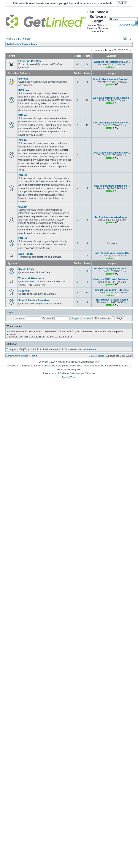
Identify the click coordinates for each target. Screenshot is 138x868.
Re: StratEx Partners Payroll (112, 300)
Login (128, 39)
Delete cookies (97, 356)
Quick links (13, 39)
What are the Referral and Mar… (112, 62)
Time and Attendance (31, 278)
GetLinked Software (19, 73)
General (23, 79)
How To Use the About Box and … (112, 79)
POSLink (24, 90)
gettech (110, 67)
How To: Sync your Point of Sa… (112, 253)
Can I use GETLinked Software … (112, 279)
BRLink (23, 238)
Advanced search (128, 25)
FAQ (26, 39)
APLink (23, 140)
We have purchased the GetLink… (112, 98)
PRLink (23, 115)
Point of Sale (26, 269)
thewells (92, 349)
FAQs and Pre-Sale (30, 61)
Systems (12, 263)
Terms (73, 377)
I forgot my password (82, 318)
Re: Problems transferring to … (112, 217)
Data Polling (26, 254)
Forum (34, 356)
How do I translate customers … (112, 186)
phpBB (58, 373)
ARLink (23, 175)
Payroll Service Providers (34, 301)
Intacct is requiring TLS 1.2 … (112, 290)
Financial (24, 291)
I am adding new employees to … (112, 123)
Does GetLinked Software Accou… (112, 153)
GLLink (23, 207)
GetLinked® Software (17, 356)
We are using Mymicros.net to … (112, 269)
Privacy (65, 377)
